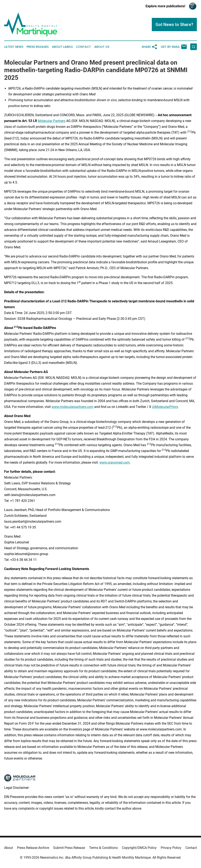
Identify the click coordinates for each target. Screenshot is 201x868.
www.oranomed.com (115, 462)
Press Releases (38, 47)
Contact (83, 47)
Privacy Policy (171, 848)
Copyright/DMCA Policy (139, 848)
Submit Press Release (69, 848)
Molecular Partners (52, 121)
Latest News (14, 47)
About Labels (62, 47)
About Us (102, 47)
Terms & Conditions (103, 848)
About (9, 848)
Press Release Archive (33, 848)
